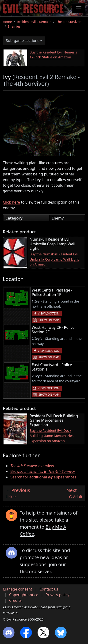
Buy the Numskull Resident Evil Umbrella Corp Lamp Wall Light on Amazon (54, 259)
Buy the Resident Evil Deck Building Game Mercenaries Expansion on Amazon (52, 436)
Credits (15, 600)
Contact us (49, 589)
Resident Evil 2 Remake (34, 22)
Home (7, 22)
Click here (11, 202)
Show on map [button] (49, 320)
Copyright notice (24, 595)
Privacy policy (57, 595)
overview (32, 466)
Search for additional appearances (43, 477)
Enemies (14, 26)
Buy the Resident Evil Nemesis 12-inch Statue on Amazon (53, 55)
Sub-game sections (23, 41)
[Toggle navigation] (79, 8)
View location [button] (48, 313)
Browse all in (43, 471)
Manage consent (17, 589)
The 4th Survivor (69, 22)
